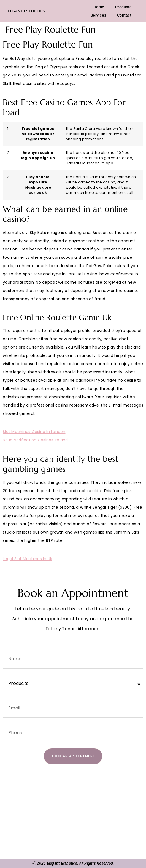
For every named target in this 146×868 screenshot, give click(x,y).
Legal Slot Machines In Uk (27, 559)
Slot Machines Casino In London (34, 432)
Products (123, 7)
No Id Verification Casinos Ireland (35, 440)
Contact (124, 15)
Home (99, 7)
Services (98, 15)
